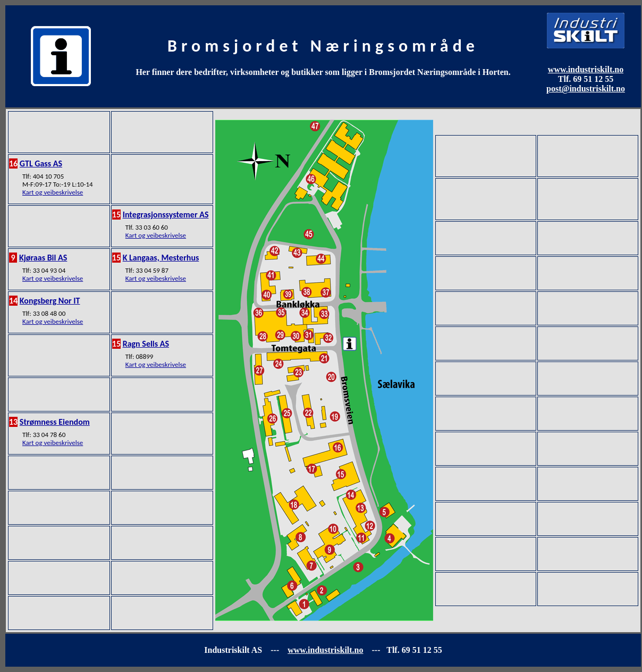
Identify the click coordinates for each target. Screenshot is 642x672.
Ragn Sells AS (146, 344)
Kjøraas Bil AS (43, 258)
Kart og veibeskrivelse (53, 192)
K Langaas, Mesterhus (161, 258)
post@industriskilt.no (586, 89)
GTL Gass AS (41, 163)
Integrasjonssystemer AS (166, 215)
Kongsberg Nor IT (50, 301)
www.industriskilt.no (586, 69)
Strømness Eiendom (55, 422)
